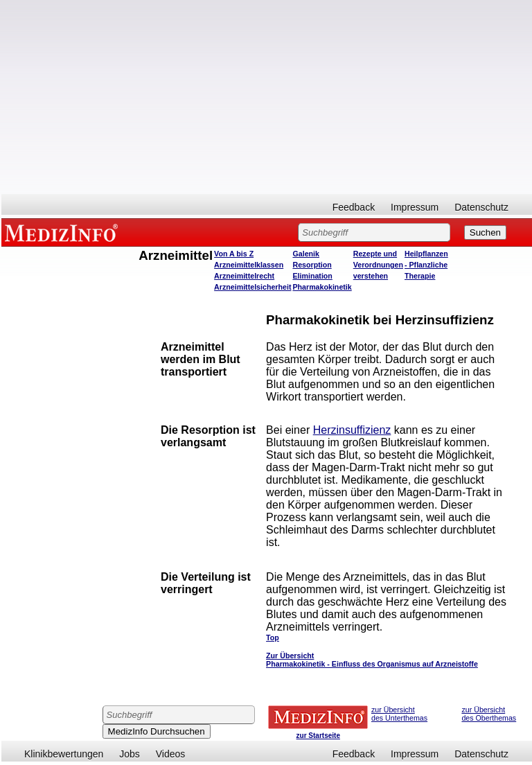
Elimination (312, 276)
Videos (171, 754)
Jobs (130, 754)
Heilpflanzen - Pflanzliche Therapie (426, 265)
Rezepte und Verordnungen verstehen (378, 265)
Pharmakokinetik (322, 287)
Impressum (415, 207)
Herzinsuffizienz (352, 430)
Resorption (312, 265)
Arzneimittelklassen (249, 265)
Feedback (354, 207)
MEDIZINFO (64, 232)
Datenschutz (481, 207)
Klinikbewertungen (64, 754)
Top (273, 637)
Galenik (306, 254)
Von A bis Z (234, 254)
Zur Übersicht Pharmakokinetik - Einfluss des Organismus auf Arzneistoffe (372, 660)
